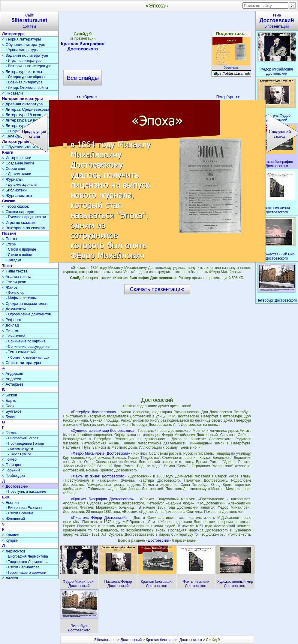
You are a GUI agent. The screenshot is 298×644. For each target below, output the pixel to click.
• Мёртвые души (21, 449)
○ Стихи (9, 244)
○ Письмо (11, 331)
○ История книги (17, 158)
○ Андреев (12, 379)
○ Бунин (9, 417)
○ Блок (8, 406)
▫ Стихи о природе (21, 249)
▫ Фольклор (15, 293)
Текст (7, 266)
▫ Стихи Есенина (20, 513)
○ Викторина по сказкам (24, 228)
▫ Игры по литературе (24, 61)
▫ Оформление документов (28, 314)
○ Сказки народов (18, 212)
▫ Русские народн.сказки (26, 217)
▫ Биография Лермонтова (27, 556)
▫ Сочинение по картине (26, 341)
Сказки (9, 201)
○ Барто (9, 400)
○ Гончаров (12, 465)
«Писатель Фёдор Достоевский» (99, 518)
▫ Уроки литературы (22, 50)
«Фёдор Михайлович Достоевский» (100, 453)
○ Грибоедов (14, 475)
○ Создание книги (18, 163)
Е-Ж (6, 497)
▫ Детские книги (18, 174)
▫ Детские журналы (21, 185)
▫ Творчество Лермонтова (27, 562)
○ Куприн (10, 540)
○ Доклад (11, 325)
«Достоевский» (159, 540)
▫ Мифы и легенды (21, 298)
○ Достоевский (15, 486)
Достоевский (131, 640)
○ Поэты (10, 239)
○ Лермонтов (14, 551)
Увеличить (231, 66)
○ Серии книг (14, 169)
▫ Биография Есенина (24, 508)
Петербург (228, 97)
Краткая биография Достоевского (83, 46)
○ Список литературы (21, 363)
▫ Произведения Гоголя (25, 444)
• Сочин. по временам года (29, 357)
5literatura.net (105, 640)
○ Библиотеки (14, 190)
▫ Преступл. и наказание (26, 492)
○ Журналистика (17, 196)
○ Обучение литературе (24, 45)
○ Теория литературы (21, 39)
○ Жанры (10, 287)
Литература (13, 34)
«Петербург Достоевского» (93, 412)
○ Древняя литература (22, 104)
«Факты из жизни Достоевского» (98, 476)
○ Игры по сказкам (19, 223)
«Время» (87, 97)
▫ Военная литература (24, 82)
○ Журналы (12, 179)
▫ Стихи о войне (19, 255)
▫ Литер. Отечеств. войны (27, 88)
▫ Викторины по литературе (29, 66)
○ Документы (14, 309)
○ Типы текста (15, 271)
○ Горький (11, 470)
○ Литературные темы (22, 72)
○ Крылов (11, 535)
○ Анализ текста (17, 277)
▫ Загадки (13, 260)
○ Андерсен (13, 373)
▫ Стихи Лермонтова (23, 567)
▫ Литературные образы (26, 77)
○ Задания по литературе (25, 55)
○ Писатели (12, 93)
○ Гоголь (10, 433)
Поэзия (9, 233)
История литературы (23, 99)
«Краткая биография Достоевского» (102, 499)
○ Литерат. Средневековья (26, 109)
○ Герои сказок (15, 206)
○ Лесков (10, 578)
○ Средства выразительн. (25, 304)
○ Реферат (12, 320)
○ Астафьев (13, 384)
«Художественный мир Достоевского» (102, 431)
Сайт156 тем (29, 21)
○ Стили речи (14, 282)
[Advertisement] (157, 57)
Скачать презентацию (157, 289)
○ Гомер (9, 459)
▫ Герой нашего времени (26, 573)
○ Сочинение (14, 336)
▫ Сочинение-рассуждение (28, 347)
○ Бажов (10, 395)
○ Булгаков (12, 411)
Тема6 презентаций (277, 21)
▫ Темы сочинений (21, 352)
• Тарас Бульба (20, 454)
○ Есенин (10, 503)
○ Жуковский (14, 519)
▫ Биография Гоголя (22, 438)
